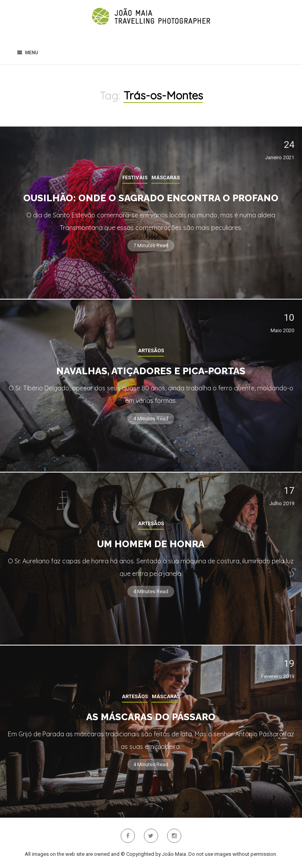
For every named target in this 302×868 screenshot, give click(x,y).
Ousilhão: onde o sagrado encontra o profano (151, 198)
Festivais (135, 177)
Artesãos (151, 350)
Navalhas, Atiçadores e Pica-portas (151, 371)
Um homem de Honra (151, 544)
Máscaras (166, 177)
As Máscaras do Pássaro (151, 717)
